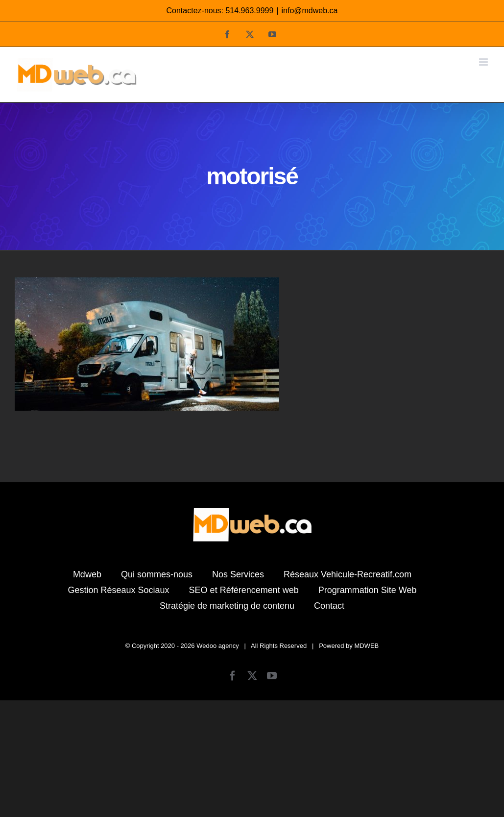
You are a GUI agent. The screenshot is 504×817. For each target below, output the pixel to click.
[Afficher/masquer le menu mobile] (484, 62)
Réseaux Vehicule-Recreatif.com (348, 574)
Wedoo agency (218, 646)
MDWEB (366, 646)
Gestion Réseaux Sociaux (118, 590)
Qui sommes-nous (157, 574)
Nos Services (238, 574)
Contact (329, 606)
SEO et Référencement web (244, 590)
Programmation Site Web (368, 590)
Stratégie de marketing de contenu (227, 606)
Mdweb (87, 574)
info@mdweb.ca (310, 11)
